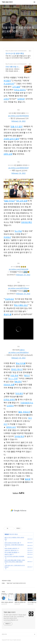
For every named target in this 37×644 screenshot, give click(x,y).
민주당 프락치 (9, 400)
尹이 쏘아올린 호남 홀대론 (11, 552)
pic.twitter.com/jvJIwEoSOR (19, 269)
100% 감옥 (8, 154)
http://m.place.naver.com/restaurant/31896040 (17, 64)
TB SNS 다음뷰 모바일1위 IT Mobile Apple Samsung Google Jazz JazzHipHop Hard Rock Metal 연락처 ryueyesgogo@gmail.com (15, 617)
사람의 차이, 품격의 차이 (11, 550)
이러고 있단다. (20, 90)
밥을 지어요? (10, 201)
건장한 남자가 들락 (11, 139)
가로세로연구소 (27, 403)
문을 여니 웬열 (8, 554)
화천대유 (7, 534)
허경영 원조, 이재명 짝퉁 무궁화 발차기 (14, 545)
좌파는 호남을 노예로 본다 (11, 548)
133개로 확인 (27, 222)
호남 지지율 (21, 363)
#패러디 (22, 350)
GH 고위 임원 (22, 201)
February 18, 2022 (18, 121)
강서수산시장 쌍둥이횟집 (15, 53)
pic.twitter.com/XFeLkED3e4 (19, 352)
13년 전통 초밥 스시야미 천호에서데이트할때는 (13, 67)
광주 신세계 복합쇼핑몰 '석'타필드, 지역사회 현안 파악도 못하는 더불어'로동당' (15, 561)
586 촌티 (18, 382)
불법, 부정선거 (24, 412)
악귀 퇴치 (19, 393)
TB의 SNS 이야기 (7, 2)
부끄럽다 (7, 81)
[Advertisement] (18, 510)
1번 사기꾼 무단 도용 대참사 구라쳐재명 (14, 556)
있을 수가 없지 (17, 126)
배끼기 (27, 375)
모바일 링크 (19, 436)
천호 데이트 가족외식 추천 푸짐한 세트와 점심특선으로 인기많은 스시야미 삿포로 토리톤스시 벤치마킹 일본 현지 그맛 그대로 (13, 70)
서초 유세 (14, 375)
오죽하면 (21, 99)
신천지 (6, 99)
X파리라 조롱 (9, 385)
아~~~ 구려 (13, 378)
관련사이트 (4, 634)
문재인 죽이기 (17, 369)
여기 (30, 418)
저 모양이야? (9, 84)
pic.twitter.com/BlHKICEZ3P (18, 168)
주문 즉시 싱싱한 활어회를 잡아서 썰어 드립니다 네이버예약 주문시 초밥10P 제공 (18, 57)
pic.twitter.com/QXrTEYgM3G (18, 116)
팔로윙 (28, 479)
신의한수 (10, 406)
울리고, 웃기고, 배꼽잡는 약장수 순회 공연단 (14, 538)
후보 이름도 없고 (21, 305)
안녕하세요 (9, 299)
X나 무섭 (18, 231)
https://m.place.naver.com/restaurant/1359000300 (17, 51)
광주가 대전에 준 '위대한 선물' (12, 543)
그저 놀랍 (16, 87)
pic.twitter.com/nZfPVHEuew (19, 288)
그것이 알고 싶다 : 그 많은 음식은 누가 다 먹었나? (15, 566)
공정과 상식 (11, 427)
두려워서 (7, 237)
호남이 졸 (8, 314)
